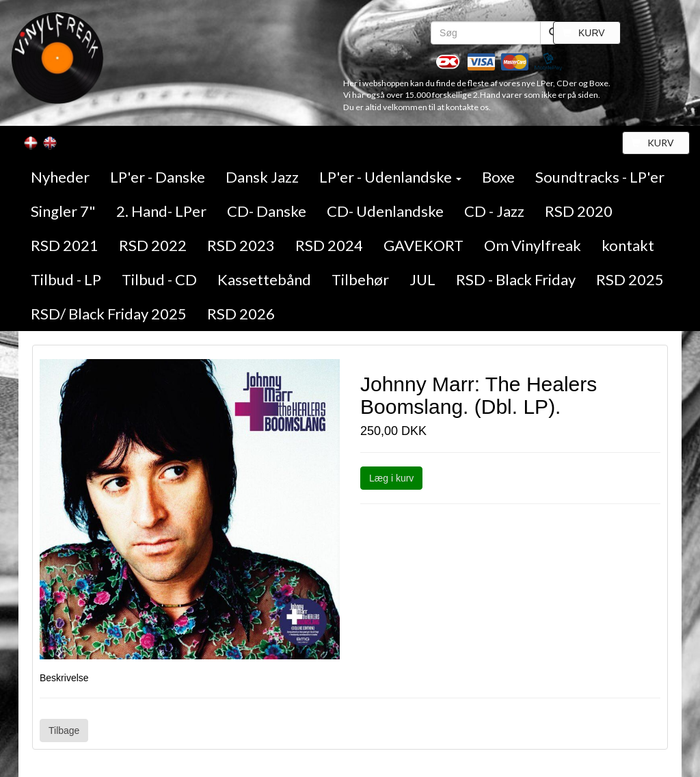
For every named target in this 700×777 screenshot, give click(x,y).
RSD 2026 (241, 314)
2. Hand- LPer (161, 211)
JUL (422, 279)
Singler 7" (63, 211)
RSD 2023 (241, 245)
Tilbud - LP (66, 279)
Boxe (498, 177)
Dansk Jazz (262, 177)
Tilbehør (360, 279)
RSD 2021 (65, 245)
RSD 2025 (630, 279)
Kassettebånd (264, 279)
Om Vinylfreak (533, 245)
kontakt (628, 245)
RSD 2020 (579, 211)
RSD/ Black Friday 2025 (109, 314)
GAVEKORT (423, 245)
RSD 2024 (329, 245)
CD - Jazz (494, 211)
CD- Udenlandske (385, 211)
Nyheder (60, 177)
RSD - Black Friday (516, 279)
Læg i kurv (391, 478)
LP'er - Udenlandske (390, 177)
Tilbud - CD (159, 279)
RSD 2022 (153, 245)
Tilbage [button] (64, 730)
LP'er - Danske (158, 177)
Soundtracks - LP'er (600, 177)
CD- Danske (267, 211)
